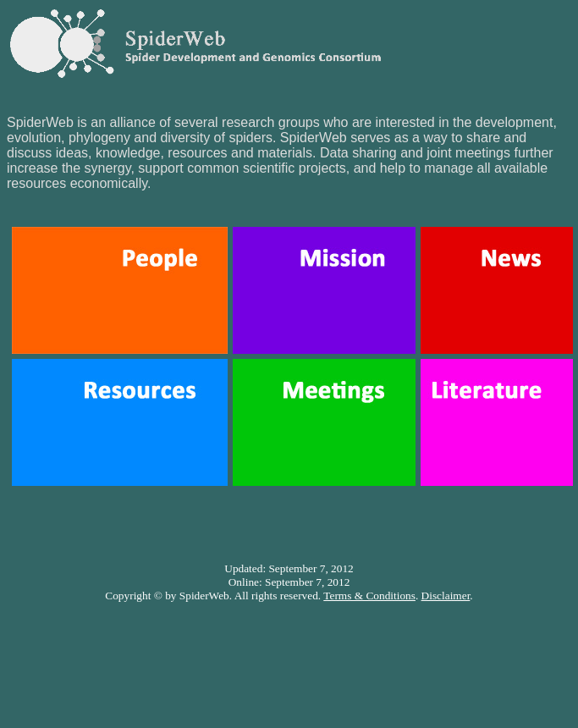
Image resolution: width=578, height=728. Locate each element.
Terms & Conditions (369, 596)
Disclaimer (446, 596)
